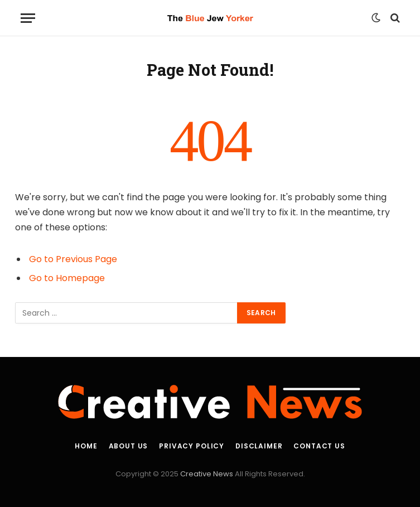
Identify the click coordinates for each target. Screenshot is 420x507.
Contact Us (319, 446)
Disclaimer (259, 446)
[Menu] (28, 18)
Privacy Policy (192, 446)
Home (86, 446)
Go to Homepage (67, 278)
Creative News (207, 474)
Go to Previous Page (73, 259)
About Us (129, 446)
